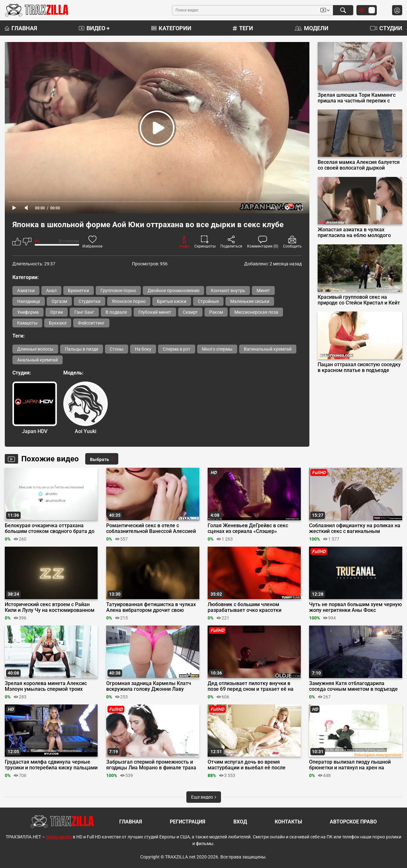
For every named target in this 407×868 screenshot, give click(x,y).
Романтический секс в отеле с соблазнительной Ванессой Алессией (151, 528)
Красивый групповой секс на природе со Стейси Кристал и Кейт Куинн (359, 300)
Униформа (28, 312)
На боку (143, 349)
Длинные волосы (35, 349)
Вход (240, 822)
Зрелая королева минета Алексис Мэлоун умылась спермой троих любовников (46, 686)
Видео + (94, 28)
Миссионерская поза (256, 312)
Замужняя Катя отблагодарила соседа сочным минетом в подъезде (353, 686)
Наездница (29, 301)
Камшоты (27, 323)
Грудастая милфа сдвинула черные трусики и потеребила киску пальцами (51, 765)
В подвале (116, 312)
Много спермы (217, 349)
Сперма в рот (177, 349)
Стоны (117, 349)
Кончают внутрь (228, 290)
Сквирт (190, 312)
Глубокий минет (155, 312)
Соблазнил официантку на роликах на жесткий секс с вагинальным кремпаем (355, 528)
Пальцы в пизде (82, 349)
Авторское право (353, 822)
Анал (51, 290)
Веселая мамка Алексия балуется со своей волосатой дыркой (359, 165)
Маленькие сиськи (250, 301)
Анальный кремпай (38, 360)
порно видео (59, 837)
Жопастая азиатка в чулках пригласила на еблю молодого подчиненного (354, 233)
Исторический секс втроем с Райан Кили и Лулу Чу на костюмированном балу (50, 607)
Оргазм (59, 301)
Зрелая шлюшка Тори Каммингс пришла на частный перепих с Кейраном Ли (357, 98)
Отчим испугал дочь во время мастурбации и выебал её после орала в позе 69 (247, 765)
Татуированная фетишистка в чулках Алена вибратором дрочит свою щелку (151, 607)
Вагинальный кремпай (268, 349)
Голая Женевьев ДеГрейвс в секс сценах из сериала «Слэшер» (248, 528)
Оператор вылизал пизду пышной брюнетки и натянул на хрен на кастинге (350, 765)
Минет (263, 290)
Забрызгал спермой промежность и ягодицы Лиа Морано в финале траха (151, 765)
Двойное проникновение (173, 290)
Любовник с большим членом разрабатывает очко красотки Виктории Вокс (245, 607)
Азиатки (26, 290)
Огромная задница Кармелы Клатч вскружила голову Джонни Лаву (149, 686)
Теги (243, 28)
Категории (171, 28)
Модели (312, 28)
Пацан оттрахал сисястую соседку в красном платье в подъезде (359, 367)
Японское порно (129, 301)
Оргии (57, 312)
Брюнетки (79, 290)
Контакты (288, 822)
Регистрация (188, 822)
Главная (21, 28)
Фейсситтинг (91, 323)
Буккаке (58, 323)
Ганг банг (84, 312)
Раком (216, 312)
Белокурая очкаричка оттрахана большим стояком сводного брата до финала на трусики (50, 528)
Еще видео (204, 797)
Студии (386, 28)
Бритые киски (172, 301)
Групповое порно (118, 290)
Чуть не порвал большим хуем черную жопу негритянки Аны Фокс (355, 607)
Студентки (90, 301)
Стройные (208, 301)
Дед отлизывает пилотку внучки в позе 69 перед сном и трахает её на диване (251, 686)
